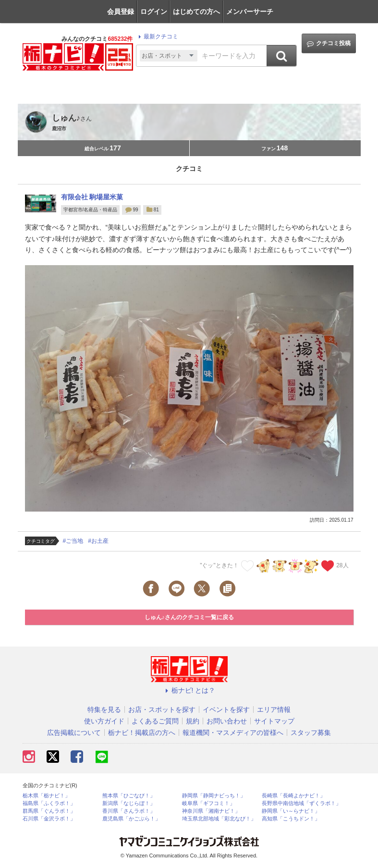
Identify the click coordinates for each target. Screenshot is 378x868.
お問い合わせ (227, 721)
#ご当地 (73, 541)
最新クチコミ (157, 37)
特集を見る (104, 709)
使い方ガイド (104, 721)
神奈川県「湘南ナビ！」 (211, 811)
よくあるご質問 (155, 721)
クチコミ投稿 (329, 43)
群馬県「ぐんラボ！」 (49, 811)
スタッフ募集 (311, 733)
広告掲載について (74, 733)
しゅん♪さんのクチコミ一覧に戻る (189, 617)
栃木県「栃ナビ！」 (46, 796)
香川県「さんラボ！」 (129, 811)
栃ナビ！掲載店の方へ (142, 733)
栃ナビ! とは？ (189, 690)
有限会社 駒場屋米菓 (92, 197)
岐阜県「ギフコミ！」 (208, 803)
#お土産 (98, 541)
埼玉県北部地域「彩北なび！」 (219, 819)
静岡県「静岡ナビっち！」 (214, 796)
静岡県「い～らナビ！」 (291, 811)
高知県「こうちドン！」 (291, 819)
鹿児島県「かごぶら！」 (131, 819)
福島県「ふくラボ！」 (49, 803)
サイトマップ (274, 721)
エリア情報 (274, 709)
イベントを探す (226, 709)
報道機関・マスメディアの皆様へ (233, 733)
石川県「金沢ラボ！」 (49, 819)
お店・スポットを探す (162, 709)
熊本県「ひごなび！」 (129, 796)
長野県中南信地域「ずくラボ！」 (301, 803)
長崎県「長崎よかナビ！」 (293, 796)
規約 (193, 721)
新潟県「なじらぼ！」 (129, 803)
